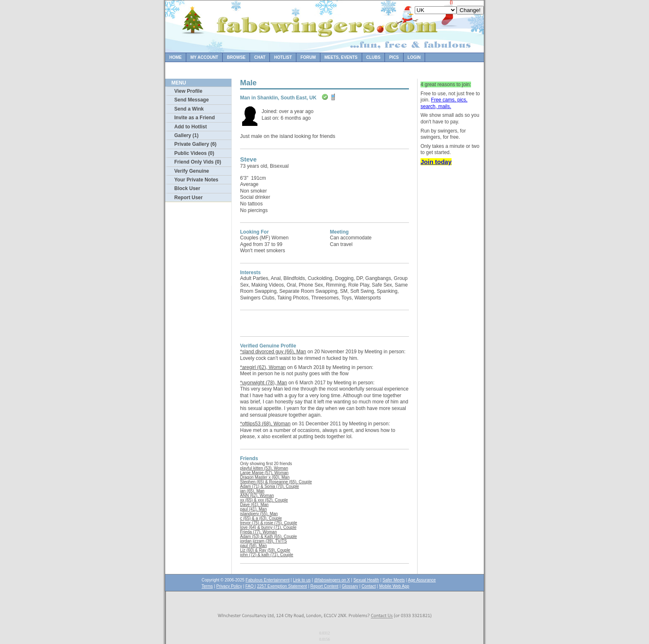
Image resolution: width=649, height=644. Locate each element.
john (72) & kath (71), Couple (267, 555)
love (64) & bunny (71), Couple (268, 527)
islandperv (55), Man (259, 514)
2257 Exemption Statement (282, 586)
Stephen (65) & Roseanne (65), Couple (276, 482)
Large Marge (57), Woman (264, 473)
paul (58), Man (253, 546)
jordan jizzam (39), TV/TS (263, 541)
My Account (204, 57)
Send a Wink (189, 109)
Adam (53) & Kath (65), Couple (268, 537)
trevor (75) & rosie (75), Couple (269, 523)
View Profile (188, 91)
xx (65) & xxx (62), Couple (264, 500)
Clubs (373, 57)
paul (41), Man (253, 509)
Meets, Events (341, 57)
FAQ (250, 586)
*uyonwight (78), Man (263, 383)
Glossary (350, 586)
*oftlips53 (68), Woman (265, 424)
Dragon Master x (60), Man (265, 477)
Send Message (191, 100)
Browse (236, 57)
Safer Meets (394, 580)
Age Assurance (422, 580)
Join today (436, 162)
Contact (368, 586)
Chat (260, 57)
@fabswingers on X (332, 580)
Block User (187, 188)
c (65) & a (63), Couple (261, 518)
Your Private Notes (196, 180)
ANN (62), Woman (257, 496)
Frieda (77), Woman (258, 532)
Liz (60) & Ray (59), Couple (265, 550)
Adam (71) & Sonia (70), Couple (269, 486)
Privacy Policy (229, 586)
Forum (308, 57)
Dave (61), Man (254, 505)
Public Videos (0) (194, 153)
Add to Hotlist (191, 127)
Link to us (302, 580)
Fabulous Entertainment (267, 580)
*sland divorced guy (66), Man (273, 352)
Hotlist (283, 57)
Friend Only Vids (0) (198, 162)
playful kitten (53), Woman (264, 468)
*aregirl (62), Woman (263, 367)
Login (414, 57)
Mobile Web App (394, 586)
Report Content (324, 586)
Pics (394, 57)
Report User (189, 198)
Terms (207, 586)
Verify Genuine (192, 171)
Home (175, 57)
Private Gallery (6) (195, 144)
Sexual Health (366, 580)
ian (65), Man (252, 491)
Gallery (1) (186, 135)
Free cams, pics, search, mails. (444, 103)
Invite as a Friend (195, 118)
